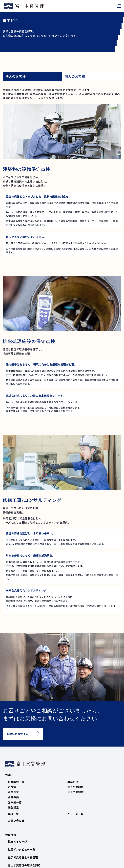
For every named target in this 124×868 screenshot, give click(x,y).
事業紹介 (73, 782)
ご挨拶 (12, 787)
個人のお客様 (75, 792)
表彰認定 (13, 807)
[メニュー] (118, 6)
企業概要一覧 (16, 782)
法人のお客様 (75, 787)
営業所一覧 (15, 802)
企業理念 (13, 792)
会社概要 (13, 797)
